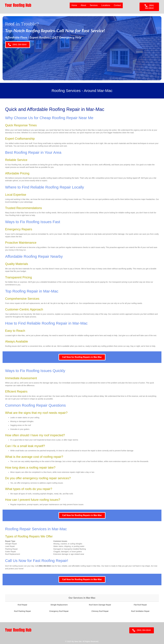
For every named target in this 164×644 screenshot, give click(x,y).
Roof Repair (22, 605)
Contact (117, 5)
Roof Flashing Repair (22, 611)
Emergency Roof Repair (59, 611)
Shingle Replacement (59, 605)
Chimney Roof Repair (100, 611)
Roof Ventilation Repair (140, 611)
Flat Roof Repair (140, 605)
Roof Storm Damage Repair (100, 605)
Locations (106, 5)
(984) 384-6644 (45, 566)
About (83, 5)
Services (94, 5)
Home (74, 5)
